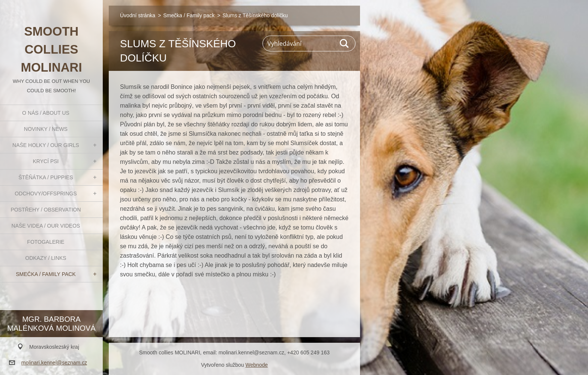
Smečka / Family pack (46, 274)
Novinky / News (46, 129)
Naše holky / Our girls (46, 145)
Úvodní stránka (138, 15)
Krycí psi (46, 161)
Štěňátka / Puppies (46, 177)
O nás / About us (46, 113)
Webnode (256, 365)
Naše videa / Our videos (46, 226)
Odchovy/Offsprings (46, 193)
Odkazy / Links (46, 258)
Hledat (345, 43)
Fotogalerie (46, 242)
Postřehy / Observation (46, 210)
